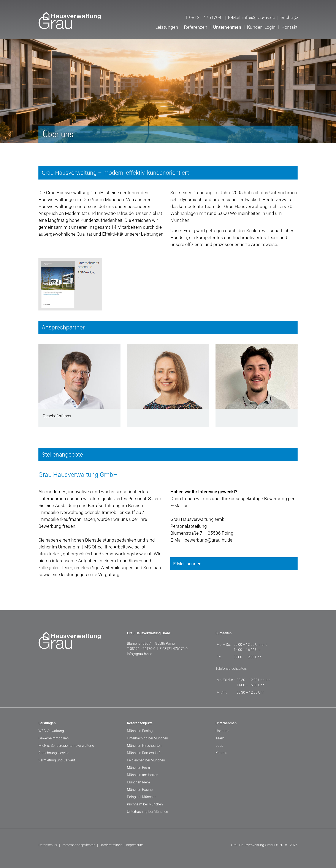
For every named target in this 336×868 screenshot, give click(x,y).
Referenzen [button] (196, 27)
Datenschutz (48, 845)
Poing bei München (142, 797)
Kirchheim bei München (145, 804)
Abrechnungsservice (54, 753)
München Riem (138, 768)
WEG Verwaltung (51, 731)
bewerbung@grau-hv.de (208, 540)
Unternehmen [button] (227, 27)
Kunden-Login (261, 27)
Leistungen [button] (167, 27)
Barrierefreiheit (111, 845)
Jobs (219, 746)
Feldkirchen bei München (146, 760)
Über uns (222, 731)
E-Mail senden (234, 562)
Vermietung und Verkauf (57, 760)
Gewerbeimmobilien (54, 738)
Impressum (135, 845)
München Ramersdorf (143, 753)
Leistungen (47, 723)
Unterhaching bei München (147, 738)
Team (220, 738)
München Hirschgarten (144, 746)
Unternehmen (226, 723)
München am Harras (143, 775)
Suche (289, 17)
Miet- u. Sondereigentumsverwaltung (66, 746)
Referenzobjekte (140, 723)
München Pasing (140, 731)
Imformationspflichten (79, 845)
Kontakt (290, 27)
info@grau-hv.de (259, 17)
